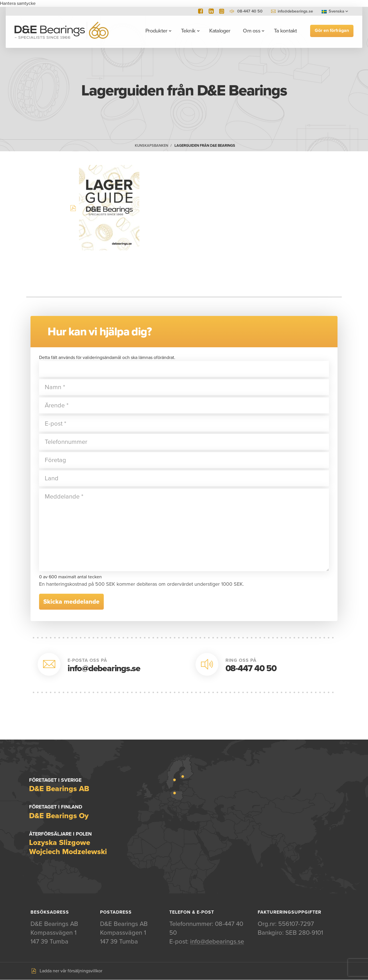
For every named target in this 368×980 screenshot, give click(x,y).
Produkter (156, 31)
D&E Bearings (62, 31)
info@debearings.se (295, 11)
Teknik (188, 31)
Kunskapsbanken (152, 146)
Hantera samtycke (18, 3)
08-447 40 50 (251, 668)
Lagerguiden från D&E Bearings (205, 146)
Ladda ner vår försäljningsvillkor (71, 971)
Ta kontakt (285, 31)
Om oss (251, 31)
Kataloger (219, 31)
